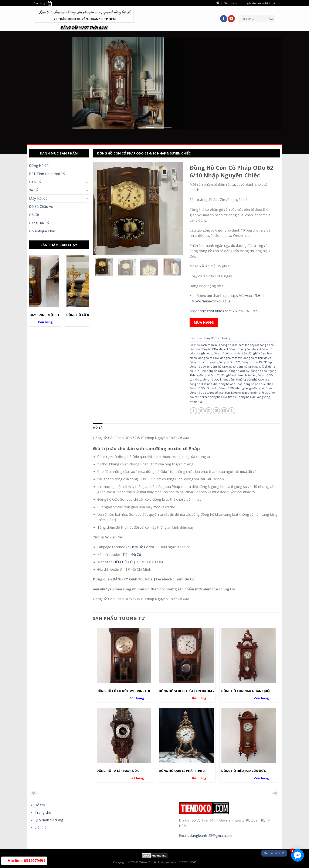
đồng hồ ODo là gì (258, 379)
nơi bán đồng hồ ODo (213, 397)
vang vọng (263, 397)
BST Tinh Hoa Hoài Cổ (47, 174)
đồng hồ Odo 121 (229, 362)
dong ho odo (204, 353)
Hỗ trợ (40, 805)
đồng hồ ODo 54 (217, 371)
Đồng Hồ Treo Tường (217, 338)
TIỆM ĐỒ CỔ (123, 562)
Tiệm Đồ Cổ (139, 547)
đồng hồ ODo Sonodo (203, 388)
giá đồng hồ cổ (258, 388)
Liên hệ (40, 827)
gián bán (225, 393)
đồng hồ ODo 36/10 (223, 367)
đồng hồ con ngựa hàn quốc (246, 691)
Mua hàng (204, 323)
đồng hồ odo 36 (200, 367)
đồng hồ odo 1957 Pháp (257, 362)
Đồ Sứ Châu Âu (41, 206)
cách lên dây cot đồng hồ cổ (256, 345)
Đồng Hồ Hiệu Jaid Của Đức (244, 771)
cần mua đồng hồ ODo (204, 349)
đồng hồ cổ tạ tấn (231, 358)
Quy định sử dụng (49, 820)
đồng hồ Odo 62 (210, 375)
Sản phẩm (231, 3)
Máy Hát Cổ (38, 198)
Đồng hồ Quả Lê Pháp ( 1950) (182, 771)
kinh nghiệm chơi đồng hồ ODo (251, 393)
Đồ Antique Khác (42, 231)
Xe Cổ (34, 190)
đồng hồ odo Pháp (231, 384)
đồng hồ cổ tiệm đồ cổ (257, 358)
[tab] (98, 428)
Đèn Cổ (35, 182)
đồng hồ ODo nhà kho (204, 384)
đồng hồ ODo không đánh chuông (224, 379)
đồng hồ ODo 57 (239, 371)
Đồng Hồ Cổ (39, 166)
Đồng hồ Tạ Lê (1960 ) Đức (118, 771)
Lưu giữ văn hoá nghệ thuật (259, 3)
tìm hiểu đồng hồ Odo (242, 397)
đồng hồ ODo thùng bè (233, 388)
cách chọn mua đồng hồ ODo (219, 345)
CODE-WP (189, 862)
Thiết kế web (167, 862)
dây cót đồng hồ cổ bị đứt (235, 349)
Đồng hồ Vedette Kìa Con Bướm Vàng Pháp (195, 691)
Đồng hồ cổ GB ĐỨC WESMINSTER (123, 691)
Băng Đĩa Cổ (39, 223)
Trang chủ (43, 812)
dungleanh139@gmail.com (211, 836)
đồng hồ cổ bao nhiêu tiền (230, 353)
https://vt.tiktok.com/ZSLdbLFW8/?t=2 (229, 311)
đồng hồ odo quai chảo (258, 384)
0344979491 (26, 861)
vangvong (196, 401)
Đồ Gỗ (34, 215)
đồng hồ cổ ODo (209, 358)
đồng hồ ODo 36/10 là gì (252, 367)
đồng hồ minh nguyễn (203, 362)
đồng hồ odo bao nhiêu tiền (239, 375)
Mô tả (98, 428)
